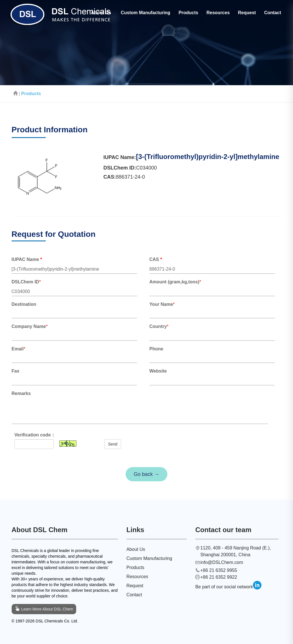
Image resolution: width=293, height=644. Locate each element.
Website (158, 371)
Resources (218, 13)
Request (247, 13)
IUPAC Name (27, 259)
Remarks (21, 393)
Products (188, 13)
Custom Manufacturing (146, 13)
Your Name (161, 304)
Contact (273, 13)
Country (158, 326)
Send (113, 444)
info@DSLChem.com (222, 562)
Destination (24, 304)
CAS (156, 259)
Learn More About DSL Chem (44, 608)
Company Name (29, 326)
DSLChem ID (25, 282)
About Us (101, 13)
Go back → (146, 474)
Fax (17, 371)
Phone (156, 349)
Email (18, 349)
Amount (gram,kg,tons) (174, 282)
